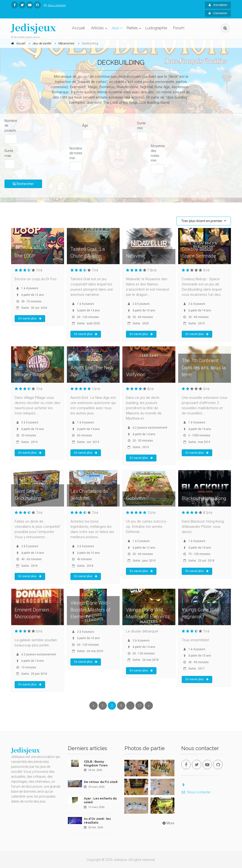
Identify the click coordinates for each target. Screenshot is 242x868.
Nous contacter (54, 5)
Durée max (9, 153)
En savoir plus (30, 318)
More (168, 823)
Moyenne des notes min (158, 153)
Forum (179, 28)
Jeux (115, 28)
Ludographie (156, 28)
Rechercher (23, 184)
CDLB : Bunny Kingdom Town (96, 763)
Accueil (78, 28)
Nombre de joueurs (11, 126)
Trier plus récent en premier (202, 221)
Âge (85, 125)
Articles (97, 28)
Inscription (218, 5)
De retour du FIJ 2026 (101, 782)
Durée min (141, 126)
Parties (132, 28)
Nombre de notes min (76, 153)
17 (139, 706)
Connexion (218, 13)
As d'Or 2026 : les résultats (97, 821)
